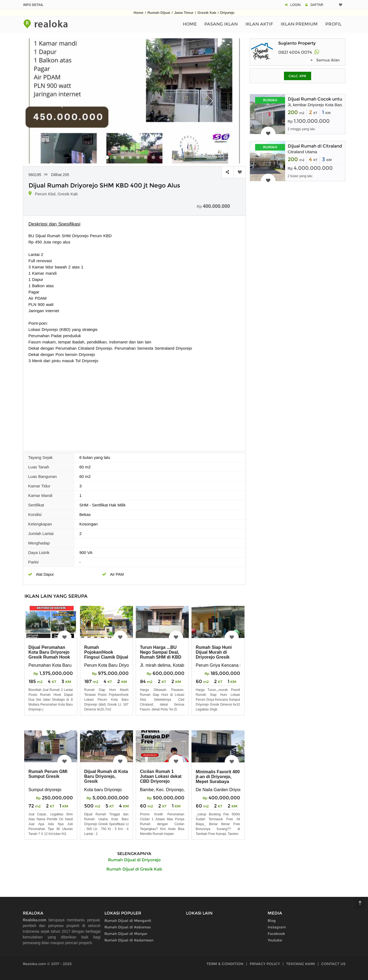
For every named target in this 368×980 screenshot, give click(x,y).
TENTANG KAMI (301, 964)
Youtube (275, 940)
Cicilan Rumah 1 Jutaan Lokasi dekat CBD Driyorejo (161, 776)
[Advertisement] (134, 405)
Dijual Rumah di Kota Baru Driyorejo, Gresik (106, 776)
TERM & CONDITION (225, 964)
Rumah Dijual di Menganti (128, 920)
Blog (272, 920)
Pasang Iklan (221, 24)
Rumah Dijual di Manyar (126, 934)
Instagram (277, 927)
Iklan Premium (299, 24)
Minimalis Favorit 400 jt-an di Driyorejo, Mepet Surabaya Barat (218, 779)
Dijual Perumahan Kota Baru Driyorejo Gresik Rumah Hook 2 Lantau (49, 655)
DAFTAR (317, 5)
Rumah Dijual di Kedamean (129, 940)
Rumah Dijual (159, 13)
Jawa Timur (184, 13)
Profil (333, 24)
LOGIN (296, 5)
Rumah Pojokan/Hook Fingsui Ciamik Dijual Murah (106, 655)
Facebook (276, 934)
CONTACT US (333, 964)
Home (138, 13)
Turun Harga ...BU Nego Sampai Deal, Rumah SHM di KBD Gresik (161, 655)
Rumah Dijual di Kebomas (128, 927)
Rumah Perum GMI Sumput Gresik (48, 774)
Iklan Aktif (259, 24)
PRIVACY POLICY (265, 964)
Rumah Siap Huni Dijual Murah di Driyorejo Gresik (214, 652)
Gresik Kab (207, 13)
